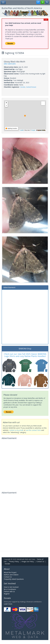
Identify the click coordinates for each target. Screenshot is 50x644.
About (7, 569)
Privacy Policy (14, 561)
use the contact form (33, 430)
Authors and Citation (11, 575)
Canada (22, 87)
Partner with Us (9, 591)
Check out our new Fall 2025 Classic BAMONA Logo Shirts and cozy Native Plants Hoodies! (25, 355)
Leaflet (22, 130)
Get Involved (10, 583)
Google (33, 130)
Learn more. (8, 604)
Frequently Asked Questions (14, 579)
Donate (7, 564)
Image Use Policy (28, 561)
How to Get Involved (11, 587)
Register (7, 594)
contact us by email (16, 430)
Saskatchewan (31, 87)
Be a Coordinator (10, 589)
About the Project (10, 572)
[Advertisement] (25, 317)
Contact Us (40, 561)
